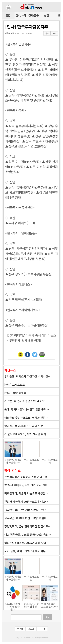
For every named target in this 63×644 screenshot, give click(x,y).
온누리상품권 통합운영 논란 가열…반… (27, 477)
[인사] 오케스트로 (15, 385)
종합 (8, 15)
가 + (47, 33)
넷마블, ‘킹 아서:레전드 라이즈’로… (25, 426)
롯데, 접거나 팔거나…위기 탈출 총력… (27, 409)
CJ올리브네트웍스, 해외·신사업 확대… (26, 434)
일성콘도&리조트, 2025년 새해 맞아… (26, 543)
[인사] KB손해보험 (15, 393)
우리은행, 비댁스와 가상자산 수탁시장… (27, 376)
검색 (48, 617)
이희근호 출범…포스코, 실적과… (49, 605)
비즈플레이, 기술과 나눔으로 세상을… (26, 493)
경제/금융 (34, 15)
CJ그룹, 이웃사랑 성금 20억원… (13, 605)
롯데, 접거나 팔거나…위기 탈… (31, 605)
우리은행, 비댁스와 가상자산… (13, 461)
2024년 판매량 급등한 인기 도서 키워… (27, 485)
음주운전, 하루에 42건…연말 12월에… (27, 518)
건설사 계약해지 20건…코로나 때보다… (27, 502)
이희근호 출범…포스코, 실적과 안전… (26, 418)
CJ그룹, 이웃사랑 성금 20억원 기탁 (25, 401)
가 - (54, 33)
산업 (46, 15)
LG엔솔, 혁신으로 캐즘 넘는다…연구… (27, 510)
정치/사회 (21, 15)
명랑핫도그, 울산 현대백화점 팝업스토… (27, 526)
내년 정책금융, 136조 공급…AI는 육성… (28, 534)
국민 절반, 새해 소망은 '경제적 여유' (25, 551)
